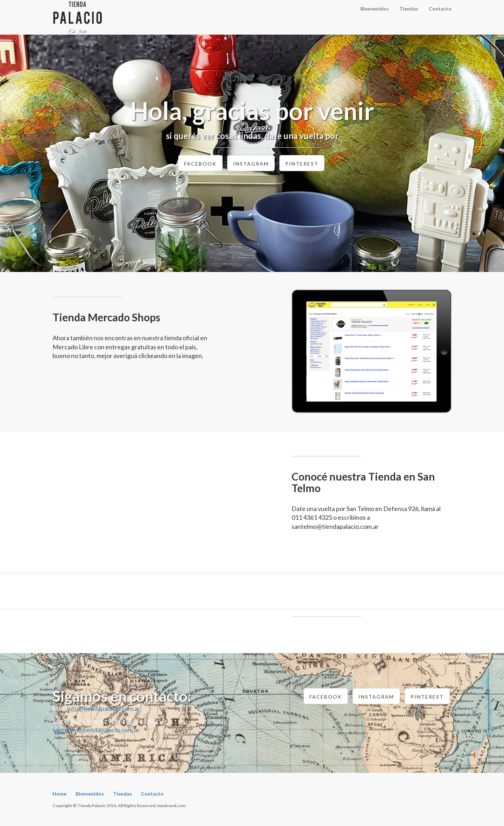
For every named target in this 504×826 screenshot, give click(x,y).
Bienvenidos (375, 9)
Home (59, 794)
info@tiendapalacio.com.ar (104, 708)
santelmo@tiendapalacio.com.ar (96, 730)
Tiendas (409, 9)
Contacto (440, 9)
